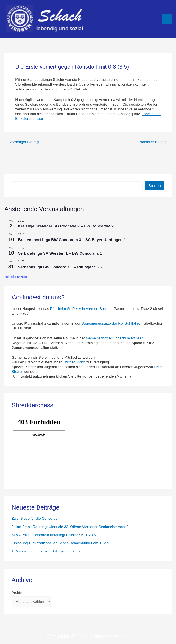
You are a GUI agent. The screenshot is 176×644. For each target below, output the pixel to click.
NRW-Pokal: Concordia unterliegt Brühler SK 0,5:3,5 (54, 535)
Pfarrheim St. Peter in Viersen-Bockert (81, 309)
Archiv (17, 593)
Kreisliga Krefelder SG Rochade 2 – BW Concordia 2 (66, 226)
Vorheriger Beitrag (22, 142)
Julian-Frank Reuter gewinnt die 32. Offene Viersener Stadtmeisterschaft (70, 527)
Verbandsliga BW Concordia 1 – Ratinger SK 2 (60, 267)
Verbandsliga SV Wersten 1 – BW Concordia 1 (60, 253)
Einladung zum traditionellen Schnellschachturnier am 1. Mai (60, 543)
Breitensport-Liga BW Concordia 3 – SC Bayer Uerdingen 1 (72, 240)
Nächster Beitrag (155, 142)
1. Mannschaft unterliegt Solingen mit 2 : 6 (46, 551)
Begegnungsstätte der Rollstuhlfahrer (111, 323)
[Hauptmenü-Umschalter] (167, 19)
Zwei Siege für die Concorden (36, 518)
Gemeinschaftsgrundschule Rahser (114, 338)
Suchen (155, 186)
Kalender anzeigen (17, 277)
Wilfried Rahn (74, 362)
